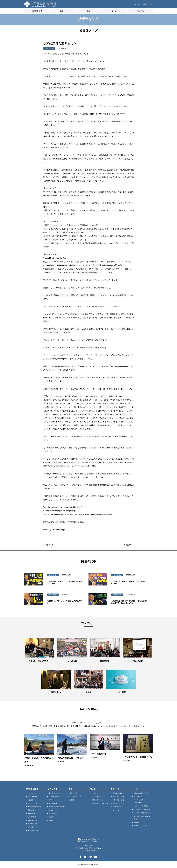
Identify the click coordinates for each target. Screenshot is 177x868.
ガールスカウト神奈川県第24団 (142, 818)
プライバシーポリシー (119, 810)
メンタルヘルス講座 (119, 797)
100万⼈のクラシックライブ (100, 803)
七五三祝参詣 (53, 814)
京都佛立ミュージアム (140, 826)
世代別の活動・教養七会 (35, 807)
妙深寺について (32, 793)
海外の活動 (31, 810)
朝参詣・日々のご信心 (56, 793)
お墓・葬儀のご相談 (119, 800)
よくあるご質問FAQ (119, 803)
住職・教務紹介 (32, 797)
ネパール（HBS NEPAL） (141, 806)
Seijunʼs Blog (33, 820)
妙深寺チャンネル (33, 824)
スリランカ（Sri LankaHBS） (139, 801)
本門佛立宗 (137, 822)
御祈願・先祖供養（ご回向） (58, 807)
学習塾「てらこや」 (97, 800)
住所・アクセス (32, 803)
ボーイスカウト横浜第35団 (142, 813)
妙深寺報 (30, 827)
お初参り (52, 810)
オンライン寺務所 (54, 797)
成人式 (51, 817)
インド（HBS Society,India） (142, 809)
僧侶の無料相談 (117, 793)
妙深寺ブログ (32, 817)
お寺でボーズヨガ (97, 797)
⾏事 (50, 800)
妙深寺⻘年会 (138, 797)
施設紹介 (30, 800)
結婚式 (51, 820)
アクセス (136, 4)
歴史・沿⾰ (74, 793)
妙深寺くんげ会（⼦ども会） (142, 793)
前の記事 (50, 545)
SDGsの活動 (32, 814)
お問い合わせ (148, 4)
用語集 (72, 800)
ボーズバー (95, 793)
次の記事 (127, 545)
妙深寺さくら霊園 (33, 830)
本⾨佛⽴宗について (76, 797)
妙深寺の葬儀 (53, 803)
